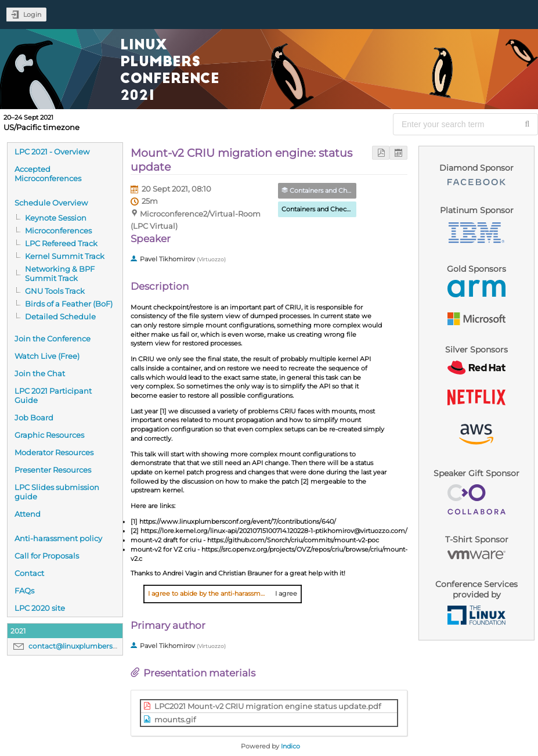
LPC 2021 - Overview (52, 152)
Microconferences (58, 231)
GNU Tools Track (55, 291)
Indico (290, 746)
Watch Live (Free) (47, 356)
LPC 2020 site (40, 608)
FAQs (24, 591)
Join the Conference (53, 339)
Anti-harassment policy (58, 538)
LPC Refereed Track (61, 243)
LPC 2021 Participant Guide (53, 395)
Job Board (34, 417)
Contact (29, 573)
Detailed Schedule (60, 316)
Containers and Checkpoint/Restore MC (344, 209)
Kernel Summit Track (65, 256)
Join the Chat (40, 373)
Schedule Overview (51, 203)
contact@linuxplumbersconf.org (85, 646)
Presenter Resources (53, 470)
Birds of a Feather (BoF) (69, 304)
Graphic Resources (49, 435)
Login (32, 15)
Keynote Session (56, 218)
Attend (28, 514)
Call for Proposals (47, 556)
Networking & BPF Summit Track (60, 273)
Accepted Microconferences (48, 174)
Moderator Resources (54, 452)
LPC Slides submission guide (57, 492)
